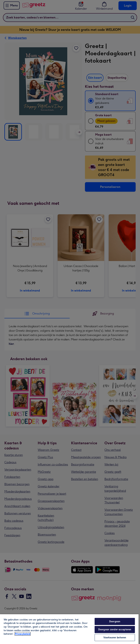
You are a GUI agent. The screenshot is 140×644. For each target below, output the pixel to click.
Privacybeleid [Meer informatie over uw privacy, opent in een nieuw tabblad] (23, 634)
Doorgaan (115, 621)
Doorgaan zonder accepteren (115, 629)
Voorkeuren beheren (115, 638)
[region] (69, 629)
